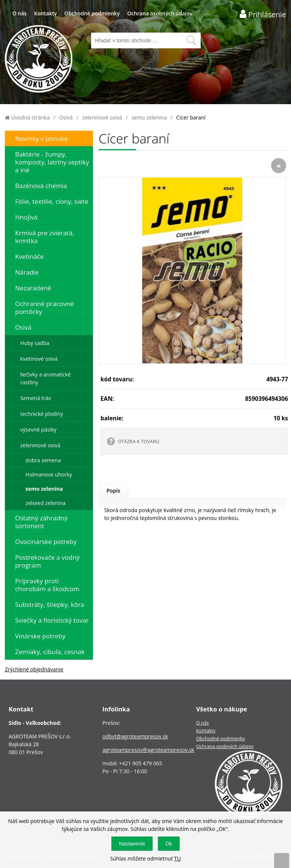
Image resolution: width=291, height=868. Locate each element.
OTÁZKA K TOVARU (139, 441)
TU (177, 858)
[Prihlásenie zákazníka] (263, 14)
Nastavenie (132, 844)
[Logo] (39, 60)
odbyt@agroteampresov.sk (135, 736)
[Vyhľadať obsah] (191, 40)
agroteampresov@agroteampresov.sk (148, 750)
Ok (169, 844)
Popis (113, 491)
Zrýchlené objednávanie (34, 669)
